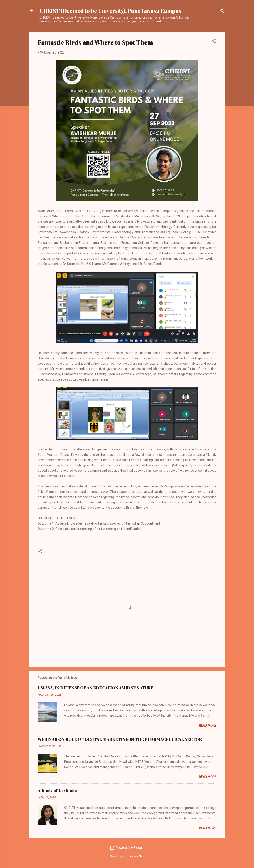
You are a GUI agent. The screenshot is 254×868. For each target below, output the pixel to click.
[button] (214, 42)
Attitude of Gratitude (57, 791)
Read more (208, 726)
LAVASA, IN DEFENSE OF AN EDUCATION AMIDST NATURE (95, 688)
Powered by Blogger (127, 848)
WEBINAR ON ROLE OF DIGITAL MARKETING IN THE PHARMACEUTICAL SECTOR (120, 739)
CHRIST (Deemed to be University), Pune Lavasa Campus (110, 11)
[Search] (222, 12)
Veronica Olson (137, 856)
